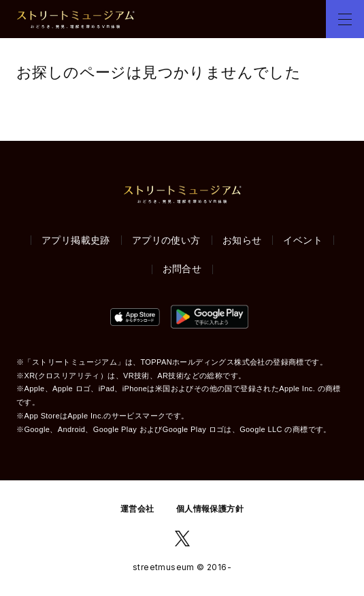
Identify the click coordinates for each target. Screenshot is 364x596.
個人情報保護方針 (210, 509)
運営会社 (137, 509)
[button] (345, 19)
